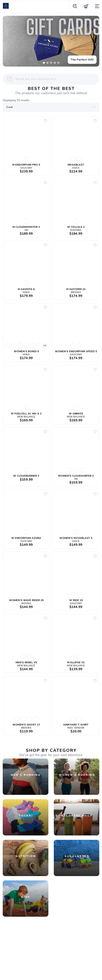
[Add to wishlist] (45, 121)
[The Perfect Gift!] (51, 41)
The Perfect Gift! (82, 60)
